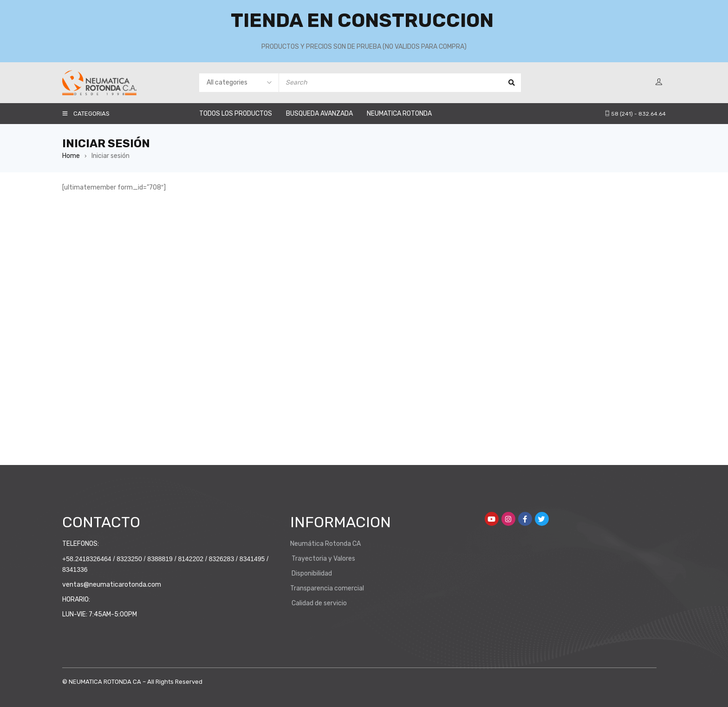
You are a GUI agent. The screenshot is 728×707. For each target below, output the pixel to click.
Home (71, 156)
